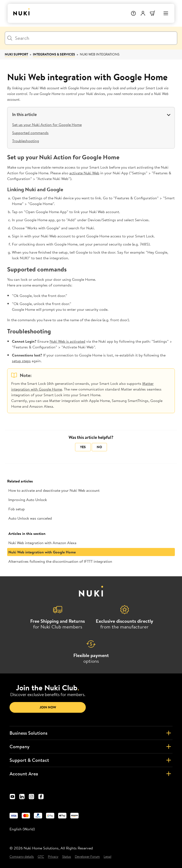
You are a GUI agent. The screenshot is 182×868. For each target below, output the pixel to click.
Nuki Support (16, 54)
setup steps (21, 361)
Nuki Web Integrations (100, 54)
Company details (22, 857)
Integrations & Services (54, 54)
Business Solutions (91, 733)
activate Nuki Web (84, 173)
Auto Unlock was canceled (30, 518)
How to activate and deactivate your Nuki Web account (54, 490)
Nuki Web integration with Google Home (42, 552)
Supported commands (30, 133)
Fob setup (17, 509)
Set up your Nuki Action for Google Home (47, 125)
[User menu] (143, 13)
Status (67, 857)
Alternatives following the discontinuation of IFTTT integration (60, 561)
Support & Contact (91, 760)
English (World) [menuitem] (22, 829)
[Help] (133, 13)
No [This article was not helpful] (99, 447)
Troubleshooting (26, 141)
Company (91, 747)
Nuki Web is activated (67, 341)
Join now (48, 707)
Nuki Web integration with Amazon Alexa (42, 543)
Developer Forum (87, 857)
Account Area (91, 774)
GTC (41, 857)
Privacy (53, 857)
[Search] (91, 38)
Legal (107, 857)
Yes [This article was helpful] (83, 447)
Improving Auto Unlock (28, 500)
